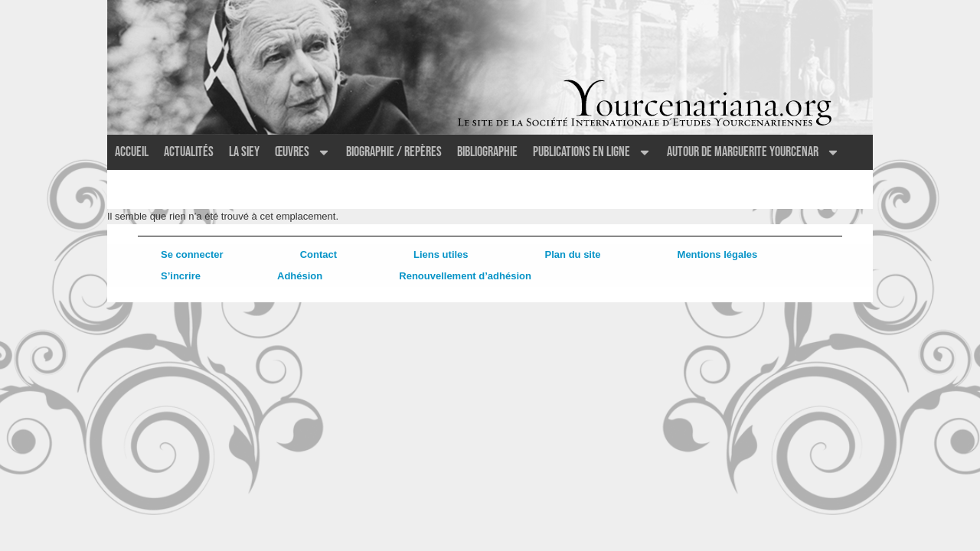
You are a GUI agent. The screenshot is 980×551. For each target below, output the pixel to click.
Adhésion (300, 276)
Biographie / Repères (394, 152)
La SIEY (244, 152)
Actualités (189, 152)
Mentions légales (718, 254)
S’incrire (181, 276)
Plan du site (573, 254)
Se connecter (192, 254)
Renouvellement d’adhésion (465, 276)
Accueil (132, 152)
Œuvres (303, 152)
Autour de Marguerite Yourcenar (753, 152)
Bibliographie (487, 152)
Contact (318, 254)
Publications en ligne (592, 152)
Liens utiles (441, 254)
